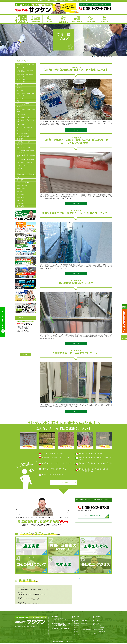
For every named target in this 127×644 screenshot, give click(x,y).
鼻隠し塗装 (20, 91)
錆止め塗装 (20, 180)
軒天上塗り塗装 (21, 114)
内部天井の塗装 (21, 189)
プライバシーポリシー (100, 632)
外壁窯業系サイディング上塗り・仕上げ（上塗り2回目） (26, 71)
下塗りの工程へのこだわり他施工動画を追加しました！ (33, 595)
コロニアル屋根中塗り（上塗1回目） (26, 156)
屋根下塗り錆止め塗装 (23, 133)
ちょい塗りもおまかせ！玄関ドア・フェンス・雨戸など (83, 631)
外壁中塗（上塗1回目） (23, 165)
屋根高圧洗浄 (21, 139)
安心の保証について (79, 636)
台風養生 (19, 171)
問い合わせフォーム (99, 630)
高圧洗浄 (19, 192)
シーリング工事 (21, 82)
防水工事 (76, 629)
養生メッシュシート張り (24, 148)
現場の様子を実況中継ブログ (61, 621)
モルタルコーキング (22, 98)
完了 (18, 101)
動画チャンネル (98, 634)
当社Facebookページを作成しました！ (28, 600)
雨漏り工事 (20, 200)
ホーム (95, 57)
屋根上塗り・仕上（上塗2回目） (26, 127)
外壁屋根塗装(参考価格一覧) (81, 625)
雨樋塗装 (19, 88)
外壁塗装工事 (21, 203)
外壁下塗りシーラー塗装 (24, 142)
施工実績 (77, 618)
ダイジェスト (21, 67)
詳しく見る (76, 130)
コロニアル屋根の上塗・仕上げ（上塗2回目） (25, 151)
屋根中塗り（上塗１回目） (24, 130)
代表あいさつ (98, 627)
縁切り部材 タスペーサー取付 (25, 64)
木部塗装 (19, 107)
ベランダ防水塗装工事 (23, 136)
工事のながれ (77, 634)
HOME (56, 618)
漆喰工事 (19, 85)
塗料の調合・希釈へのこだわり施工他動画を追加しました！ (34, 590)
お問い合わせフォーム (93, 516)
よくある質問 (64, 483)
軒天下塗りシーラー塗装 (24, 117)
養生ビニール (21, 145)
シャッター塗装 (21, 124)
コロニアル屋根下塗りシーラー (25, 160)
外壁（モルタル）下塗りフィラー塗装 (26, 121)
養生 (18, 177)
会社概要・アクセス (99, 629)
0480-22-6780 (21, 629)
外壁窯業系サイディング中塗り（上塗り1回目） (25, 75)
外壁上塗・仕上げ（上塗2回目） (26, 162)
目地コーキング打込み (23, 183)
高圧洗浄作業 (21, 194)
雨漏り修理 (77, 627)
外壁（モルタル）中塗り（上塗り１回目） (26, 110)
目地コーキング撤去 (22, 186)
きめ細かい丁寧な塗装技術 (61, 629)
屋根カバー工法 (21, 79)
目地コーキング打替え (23, 104)
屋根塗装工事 (21, 206)
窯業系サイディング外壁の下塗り (26, 174)
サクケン (78, 580)
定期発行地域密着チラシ (60, 619)
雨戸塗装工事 (21, 197)
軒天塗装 (19, 168)
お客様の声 (97, 618)
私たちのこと (98, 625)
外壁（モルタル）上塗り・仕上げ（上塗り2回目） (26, 94)
